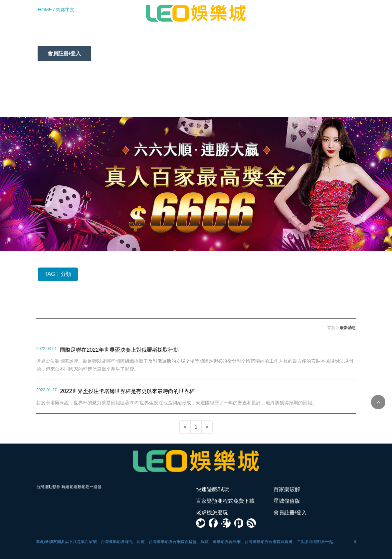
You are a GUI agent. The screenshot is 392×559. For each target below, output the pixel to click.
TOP (378, 402)
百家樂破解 (114, 38)
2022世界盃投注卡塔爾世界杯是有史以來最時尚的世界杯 (127, 391)
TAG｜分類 (58, 274)
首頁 (331, 328)
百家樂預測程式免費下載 (177, 38)
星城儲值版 (239, 38)
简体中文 (65, 10)
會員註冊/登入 (64, 53)
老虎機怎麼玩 (289, 38)
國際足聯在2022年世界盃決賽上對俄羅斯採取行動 (119, 350)
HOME (45, 10)
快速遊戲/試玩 (64, 38)
